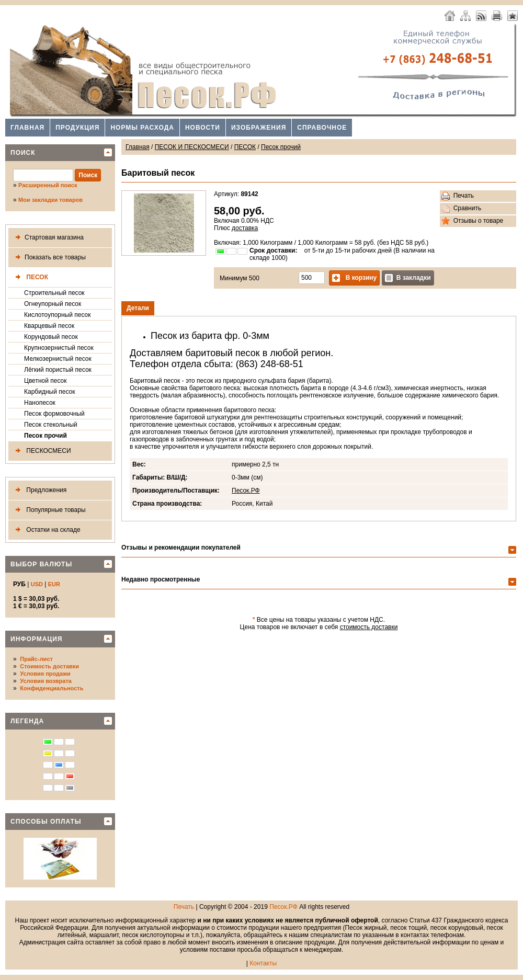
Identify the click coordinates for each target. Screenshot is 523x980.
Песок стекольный (51, 425)
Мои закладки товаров (50, 200)
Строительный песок (54, 293)
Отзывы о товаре (472, 221)
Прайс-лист (36, 659)
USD (37, 584)
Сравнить (461, 209)
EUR (54, 584)
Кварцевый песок (49, 326)
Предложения (39, 490)
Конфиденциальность (52, 688)
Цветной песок (45, 381)
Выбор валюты (41, 564)
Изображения (259, 128)
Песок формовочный (54, 414)
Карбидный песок (49, 392)
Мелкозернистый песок (58, 359)
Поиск (23, 153)
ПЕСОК (30, 277)
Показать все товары (49, 258)
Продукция (77, 128)
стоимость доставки (369, 627)
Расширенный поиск (48, 185)
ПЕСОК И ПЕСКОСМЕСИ (192, 147)
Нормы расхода (142, 128)
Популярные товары (49, 510)
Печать (458, 196)
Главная (27, 128)
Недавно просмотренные (161, 579)
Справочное (322, 128)
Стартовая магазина (48, 238)
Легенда (27, 721)
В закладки (408, 278)
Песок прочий (46, 436)
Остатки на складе (46, 530)
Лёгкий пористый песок (58, 370)
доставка (245, 228)
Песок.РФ (246, 491)
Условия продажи (45, 674)
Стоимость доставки (49, 666)
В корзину (354, 278)
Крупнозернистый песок (59, 348)
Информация (36, 639)
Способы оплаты (46, 822)
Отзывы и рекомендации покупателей (181, 548)
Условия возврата (46, 681)
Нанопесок (40, 403)
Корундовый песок (51, 337)
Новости (203, 128)
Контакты (263, 963)
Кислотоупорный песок (58, 315)
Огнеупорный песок (53, 304)
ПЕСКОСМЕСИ (41, 451)
